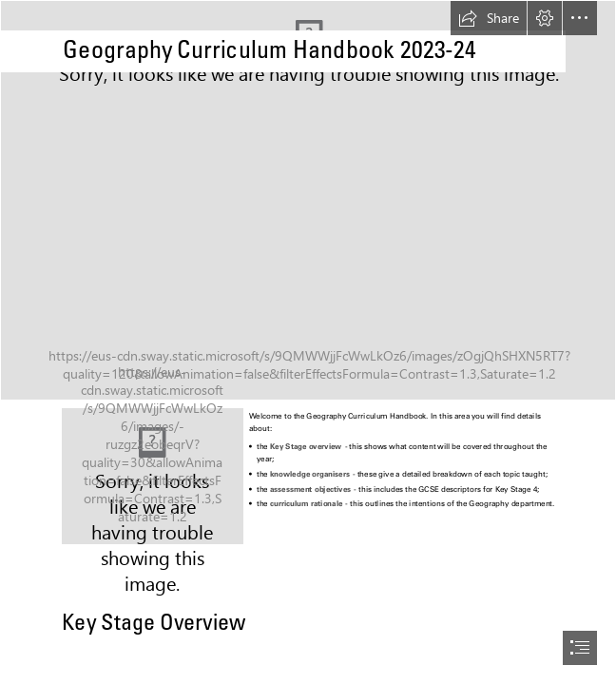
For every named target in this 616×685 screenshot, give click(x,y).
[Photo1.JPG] (308, 200)
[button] (489, 18)
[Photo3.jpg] (153, 476)
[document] (308, 342)
